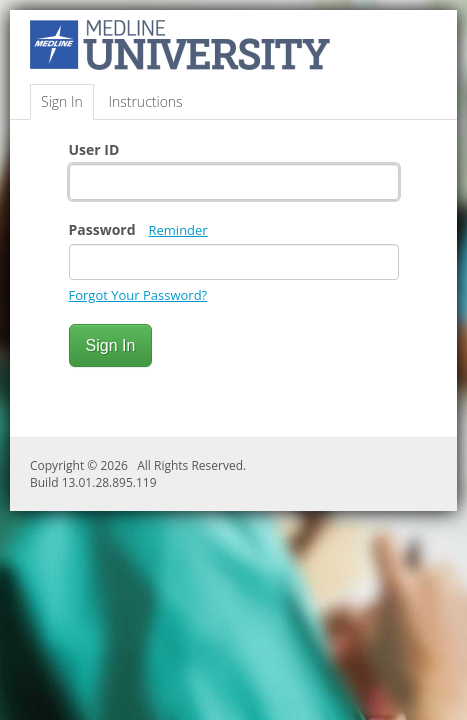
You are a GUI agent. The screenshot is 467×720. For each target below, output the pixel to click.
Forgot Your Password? (138, 295)
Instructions (145, 101)
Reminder (178, 230)
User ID (94, 149)
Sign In (62, 101)
